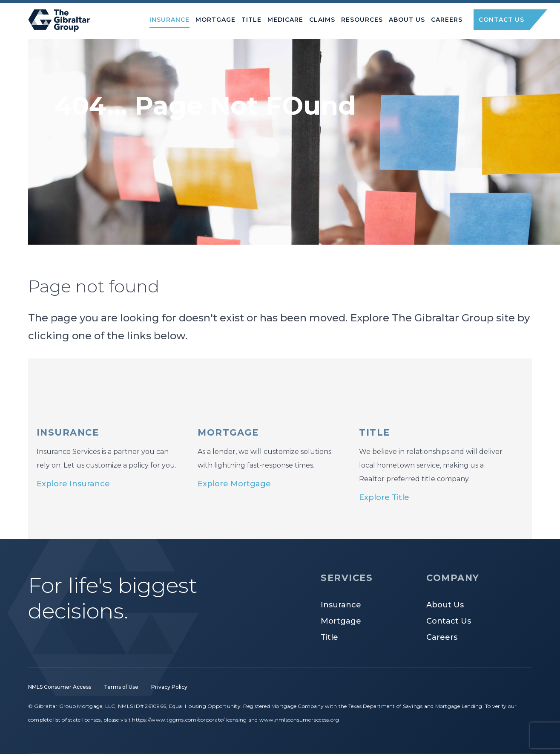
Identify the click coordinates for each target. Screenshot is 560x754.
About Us (445, 605)
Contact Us (449, 621)
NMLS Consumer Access (60, 687)
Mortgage (341, 621)
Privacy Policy (169, 687)
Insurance (341, 605)
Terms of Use (121, 687)
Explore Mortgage (234, 484)
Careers (442, 637)
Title (329, 637)
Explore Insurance (73, 484)
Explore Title (384, 497)
